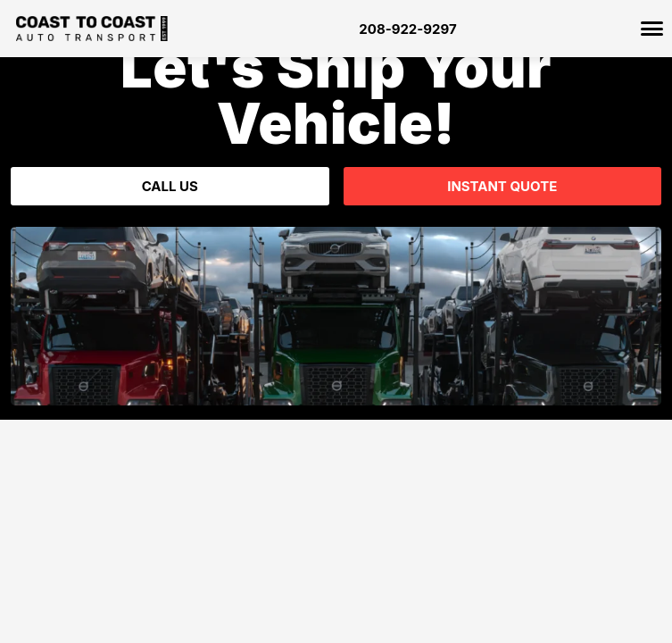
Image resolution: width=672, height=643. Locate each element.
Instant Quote (502, 186)
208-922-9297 (407, 29)
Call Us (170, 186)
